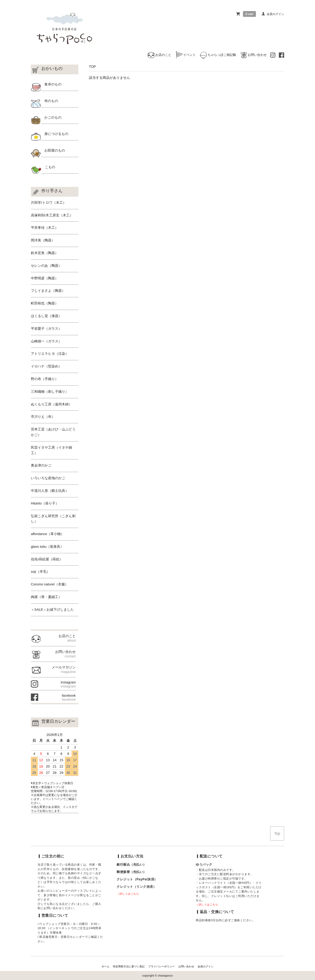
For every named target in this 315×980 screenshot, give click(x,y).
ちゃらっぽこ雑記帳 (218, 55)
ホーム (106, 966)
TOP (92, 67)
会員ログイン (275, 14)
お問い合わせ (253, 55)
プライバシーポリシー (161, 966)
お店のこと (159, 55)
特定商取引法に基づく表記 (129, 966)
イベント (185, 55)
